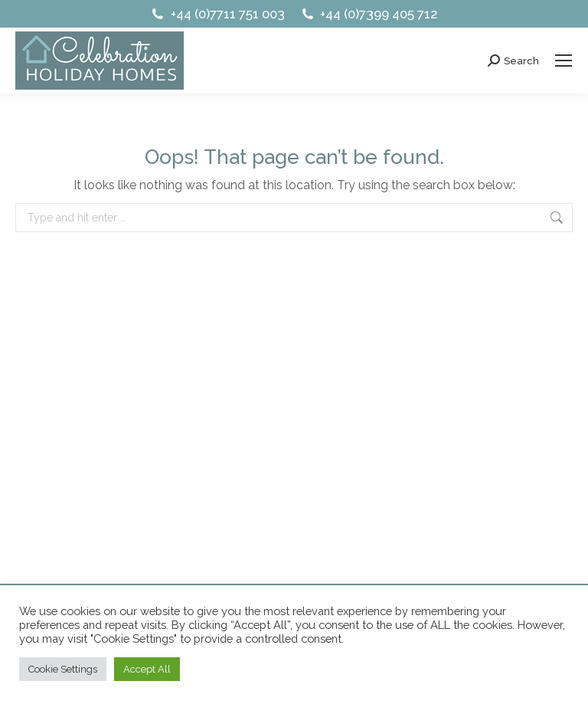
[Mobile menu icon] (563, 61)
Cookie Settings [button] (63, 669)
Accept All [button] (147, 669)
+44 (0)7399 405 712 (369, 14)
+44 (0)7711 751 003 (217, 14)
